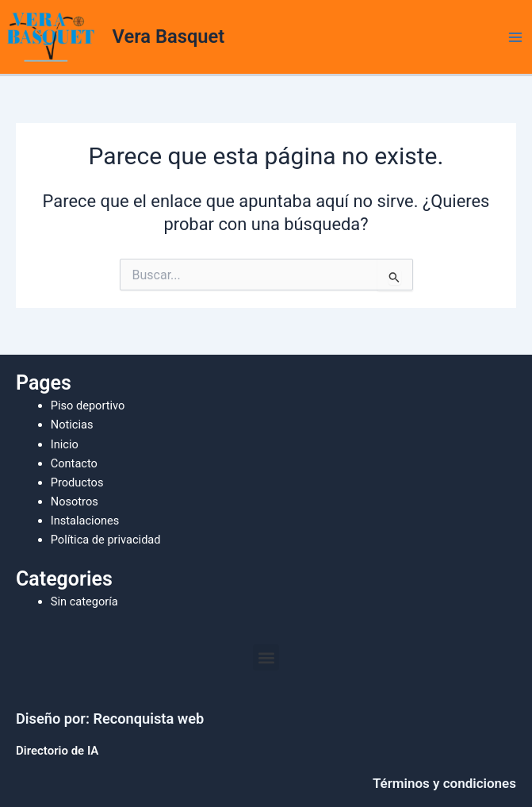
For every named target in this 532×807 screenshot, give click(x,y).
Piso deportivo (88, 405)
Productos (77, 482)
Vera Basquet (169, 37)
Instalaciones (85, 521)
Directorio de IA (57, 751)
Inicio (65, 444)
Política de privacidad (106, 540)
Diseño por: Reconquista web (110, 719)
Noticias (72, 425)
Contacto (74, 463)
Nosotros (75, 501)
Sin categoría (84, 601)
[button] (266, 657)
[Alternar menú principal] (515, 37)
